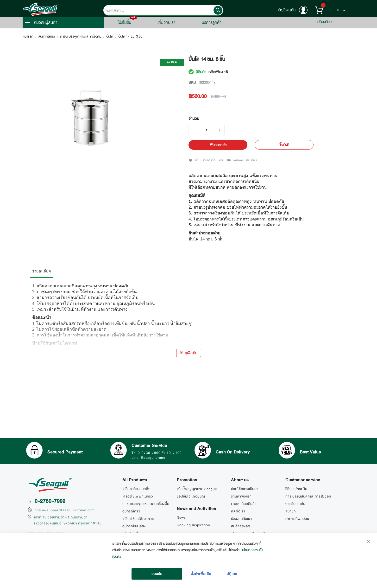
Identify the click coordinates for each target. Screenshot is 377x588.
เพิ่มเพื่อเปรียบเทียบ (245, 160)
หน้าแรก (28, 36)
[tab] (42, 272)
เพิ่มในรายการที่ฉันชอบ (208, 160)
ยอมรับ (157, 574)
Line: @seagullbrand (149, 457)
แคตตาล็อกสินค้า (244, 504)
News (181, 517)
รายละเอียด (42, 271)
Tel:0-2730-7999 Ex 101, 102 (157, 452)
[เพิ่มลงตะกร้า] (218, 145)
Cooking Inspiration (193, 525)
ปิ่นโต (110, 36)
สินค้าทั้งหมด (47, 36)
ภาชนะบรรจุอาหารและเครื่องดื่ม (81, 36)
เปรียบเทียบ (324, 22)
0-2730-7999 (50, 501)
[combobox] (163, 10)
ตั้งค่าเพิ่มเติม (201, 574)
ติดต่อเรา (238, 511)
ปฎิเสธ (232, 574)
